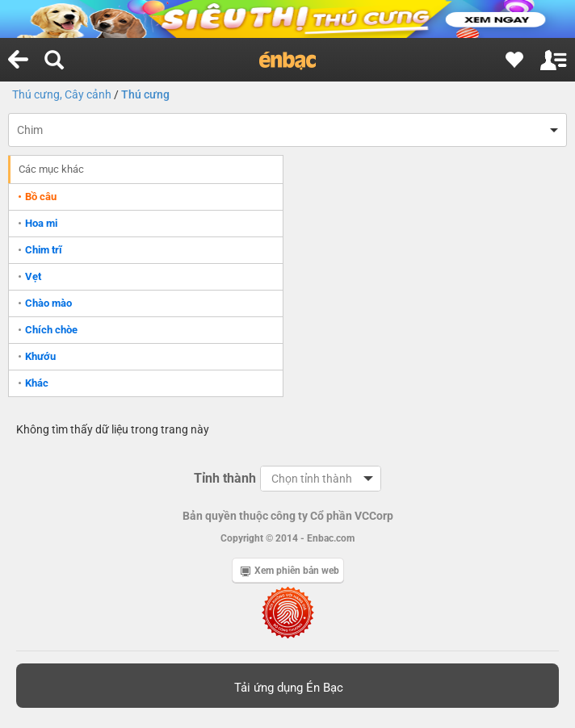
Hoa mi (41, 223)
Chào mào (48, 303)
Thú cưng (145, 94)
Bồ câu (41, 197)
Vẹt (33, 276)
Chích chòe (51, 330)
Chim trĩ (44, 250)
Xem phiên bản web (290, 571)
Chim (30, 130)
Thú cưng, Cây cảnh (62, 94)
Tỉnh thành (225, 478)
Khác (37, 383)
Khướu (40, 356)
